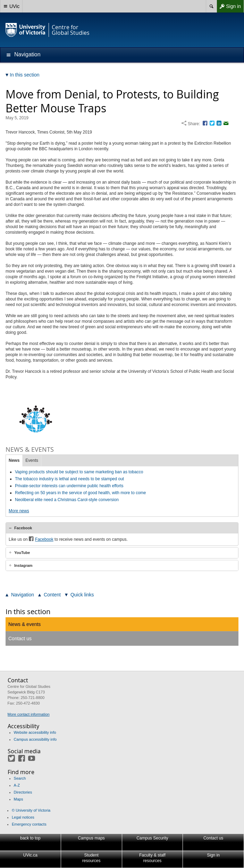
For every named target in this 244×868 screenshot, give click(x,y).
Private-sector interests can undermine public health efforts (69, 486)
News (14, 460)
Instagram (23, 565)
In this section (28, 612)
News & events (24, 624)
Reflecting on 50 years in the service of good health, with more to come (81, 493)
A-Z (17, 785)
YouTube (22, 553)
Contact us (20, 638)
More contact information (29, 714)
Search (20, 778)
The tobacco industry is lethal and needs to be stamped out (69, 479)
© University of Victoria (31, 810)
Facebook (23, 528)
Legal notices (23, 817)
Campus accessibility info (35, 739)
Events (32, 460)
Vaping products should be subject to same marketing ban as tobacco (79, 472)
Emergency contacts (29, 824)
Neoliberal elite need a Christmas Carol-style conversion (67, 500)
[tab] (122, 528)
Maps (19, 799)
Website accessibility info (35, 732)
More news (19, 511)
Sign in (229, 6)
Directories (23, 792)
